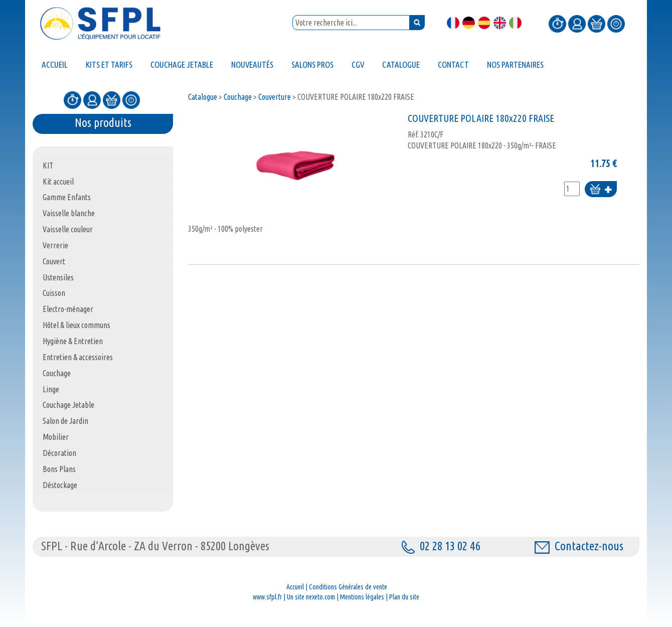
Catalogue (203, 97)
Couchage (238, 97)
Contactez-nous (579, 546)
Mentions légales (362, 597)
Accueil (295, 587)
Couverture (275, 97)
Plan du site (404, 597)
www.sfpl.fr (267, 597)
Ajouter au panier (601, 190)
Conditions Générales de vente (348, 587)
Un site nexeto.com (311, 597)
